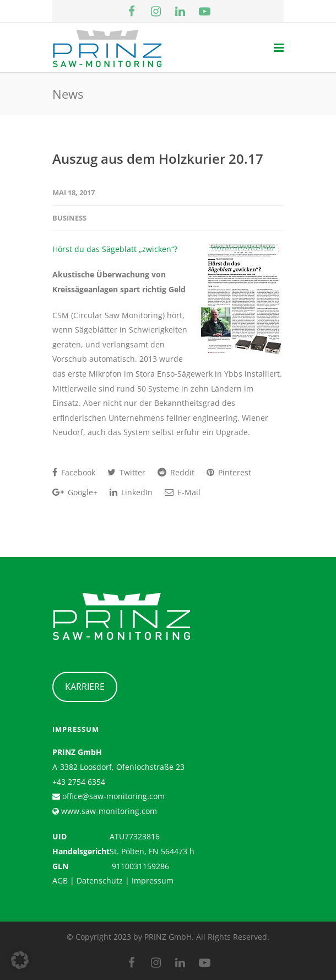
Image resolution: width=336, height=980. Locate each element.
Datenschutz (100, 880)
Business (69, 218)
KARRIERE (85, 687)
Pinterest (229, 472)
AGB (60, 880)
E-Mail (183, 492)
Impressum (153, 880)
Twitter (126, 472)
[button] (20, 960)
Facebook (74, 472)
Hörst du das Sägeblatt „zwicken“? (115, 249)
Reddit (176, 472)
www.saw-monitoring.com (108, 811)
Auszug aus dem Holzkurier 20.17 (158, 159)
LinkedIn (131, 492)
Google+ (75, 492)
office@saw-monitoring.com (112, 796)
